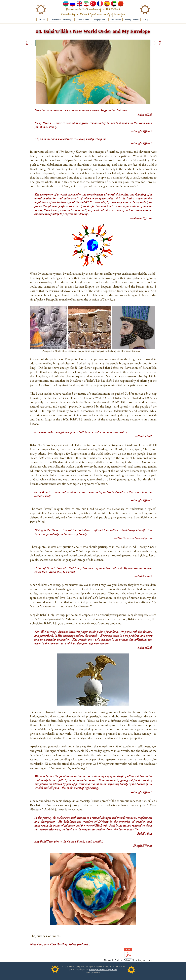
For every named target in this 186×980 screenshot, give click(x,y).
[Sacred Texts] (83, 20)
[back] (30, 43)
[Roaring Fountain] (132, 20)
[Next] (156, 43)
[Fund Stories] (115, 20)
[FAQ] (146, 20)
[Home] (42, 20)
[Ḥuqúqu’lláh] (100, 20)
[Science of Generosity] (62, 20)
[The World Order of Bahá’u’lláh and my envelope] (128, 955)
